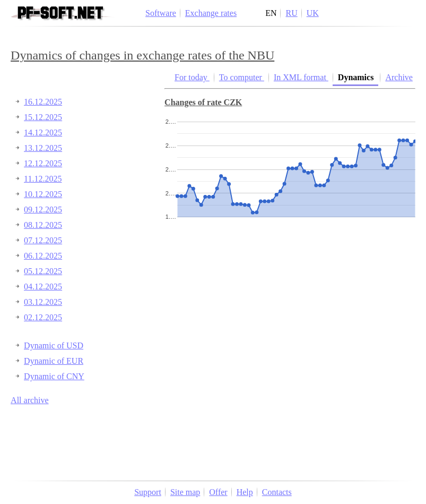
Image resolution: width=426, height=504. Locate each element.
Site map (185, 492)
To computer (242, 77)
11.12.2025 (43, 179)
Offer (218, 492)
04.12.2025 (43, 287)
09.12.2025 (43, 210)
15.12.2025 (43, 117)
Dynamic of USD (54, 345)
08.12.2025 (43, 225)
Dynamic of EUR (54, 361)
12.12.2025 (43, 163)
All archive (30, 400)
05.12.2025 (43, 271)
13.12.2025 (43, 148)
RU (291, 13)
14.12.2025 (43, 133)
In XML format (301, 77)
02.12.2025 (43, 317)
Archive (399, 77)
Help (245, 492)
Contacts (277, 492)
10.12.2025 (43, 194)
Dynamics (357, 77)
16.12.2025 (43, 102)
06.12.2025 (43, 256)
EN (271, 13)
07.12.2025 (43, 240)
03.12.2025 (43, 302)
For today (192, 77)
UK (313, 13)
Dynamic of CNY (54, 376)
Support (148, 492)
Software (161, 13)
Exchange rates (211, 13)
